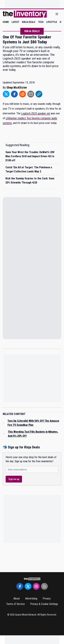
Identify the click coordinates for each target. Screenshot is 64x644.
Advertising (31, 599)
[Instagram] (36, 586)
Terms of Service (15, 604)
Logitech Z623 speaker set (36, 113)
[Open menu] (57, 14)
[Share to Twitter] (6, 94)
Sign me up (14, 479)
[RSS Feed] (44, 586)
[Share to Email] (31, 94)
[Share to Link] (39, 94)
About (17, 599)
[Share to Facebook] (14, 94)
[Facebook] (20, 586)
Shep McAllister (17, 87)
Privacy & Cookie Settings (44, 604)
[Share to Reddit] (23, 94)
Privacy (47, 599)
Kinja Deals (32, 31)
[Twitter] (28, 586)
